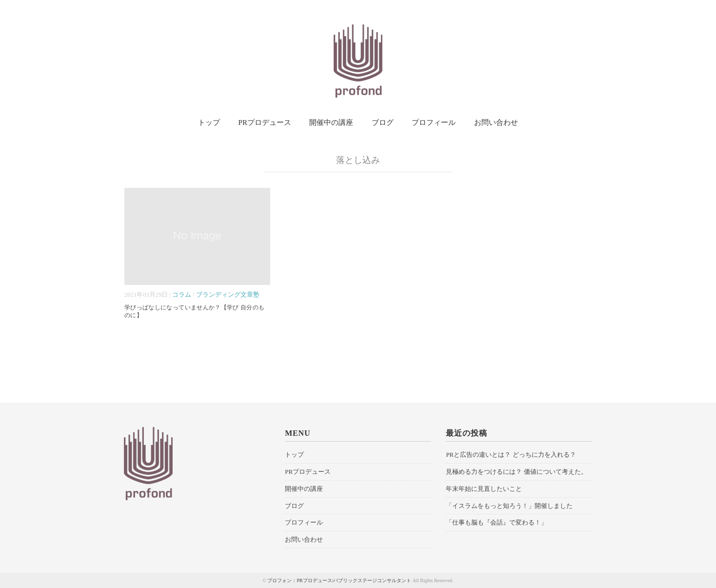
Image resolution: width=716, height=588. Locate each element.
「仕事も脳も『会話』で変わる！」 (497, 522)
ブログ (383, 122)
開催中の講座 (331, 122)
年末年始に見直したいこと (484, 489)
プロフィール (434, 122)
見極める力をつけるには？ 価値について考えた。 (516, 472)
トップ (209, 122)
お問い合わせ (496, 122)
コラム (182, 295)
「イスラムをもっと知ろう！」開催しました (509, 506)
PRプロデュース (265, 122)
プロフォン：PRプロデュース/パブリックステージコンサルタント (339, 580)
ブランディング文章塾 (228, 295)
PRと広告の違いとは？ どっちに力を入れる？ (511, 455)
